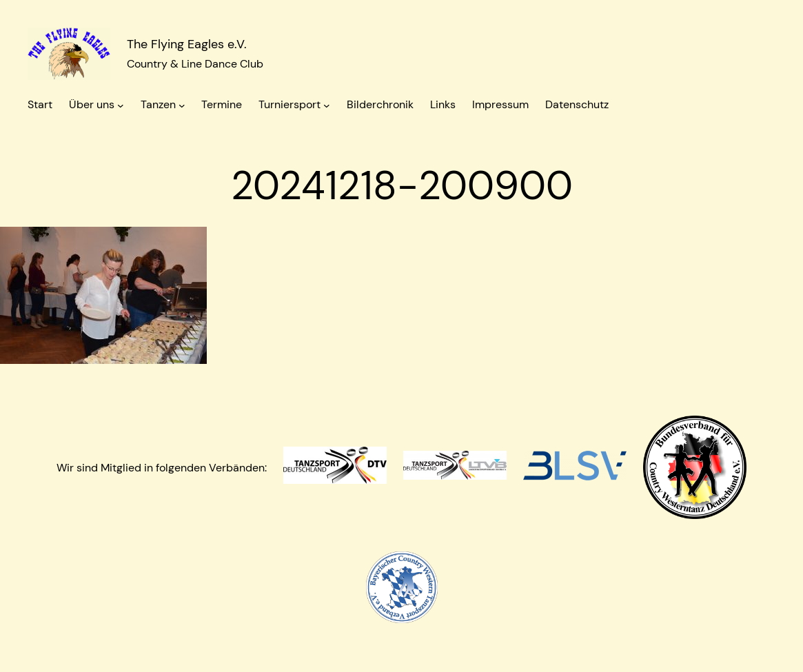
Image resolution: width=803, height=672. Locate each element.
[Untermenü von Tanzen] (182, 105)
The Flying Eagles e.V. (187, 44)
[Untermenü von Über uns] (121, 105)
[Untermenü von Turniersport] (327, 105)
